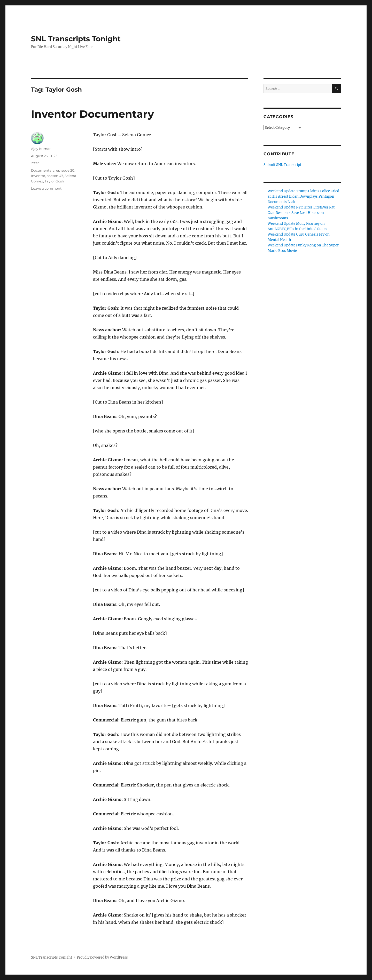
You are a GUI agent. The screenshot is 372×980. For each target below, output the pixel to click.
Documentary (43, 170)
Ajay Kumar (41, 149)
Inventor (38, 176)
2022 (35, 163)
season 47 (55, 176)
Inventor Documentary (92, 114)
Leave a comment (46, 188)
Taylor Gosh (54, 181)
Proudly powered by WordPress (102, 957)
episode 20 (65, 170)
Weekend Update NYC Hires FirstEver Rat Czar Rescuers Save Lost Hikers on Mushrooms (301, 213)
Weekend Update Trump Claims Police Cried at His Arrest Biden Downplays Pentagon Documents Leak (303, 196)
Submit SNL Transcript (282, 165)
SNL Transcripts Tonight (76, 39)
